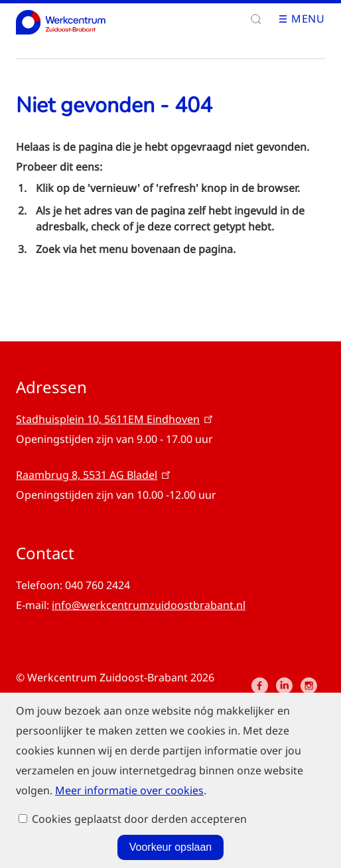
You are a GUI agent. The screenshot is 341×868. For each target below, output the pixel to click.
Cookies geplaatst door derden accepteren (139, 857)
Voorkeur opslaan (171, 818)
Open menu (287, 19)
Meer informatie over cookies (129, 788)
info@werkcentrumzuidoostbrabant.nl (149, 605)
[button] (256, 19)
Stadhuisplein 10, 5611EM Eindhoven (115, 419)
